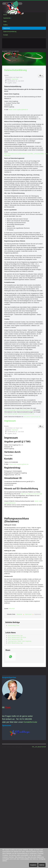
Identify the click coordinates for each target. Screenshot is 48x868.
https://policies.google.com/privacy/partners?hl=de (19, 414)
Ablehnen (42, 865)
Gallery (5, 25)
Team (5, 21)
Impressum (7, 28)
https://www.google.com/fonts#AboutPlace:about (19, 410)
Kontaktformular (30, 722)
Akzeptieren (33, 865)
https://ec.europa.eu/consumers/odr (31, 494)
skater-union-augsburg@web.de (18, 110)
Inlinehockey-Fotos (14, 625)
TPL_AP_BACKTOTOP (39, 747)
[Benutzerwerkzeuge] (41, 76)
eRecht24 (12, 609)
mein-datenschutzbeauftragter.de (32, 417)
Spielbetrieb (7, 18)
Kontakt (6, 35)
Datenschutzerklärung (10, 32)
